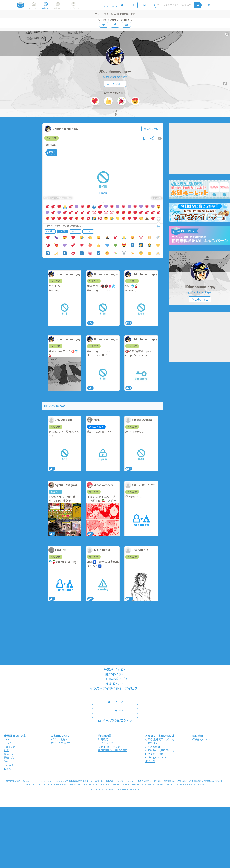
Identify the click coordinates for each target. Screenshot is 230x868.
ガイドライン (106, 743)
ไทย (6, 761)
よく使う (50, 231)
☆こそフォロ (115, 84)
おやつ (75, 231)
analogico (122, 789)
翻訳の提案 (19, 736)
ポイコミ (150, 761)
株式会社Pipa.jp (201, 739)
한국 (6, 750)
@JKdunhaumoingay (115, 77)
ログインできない (155, 754)
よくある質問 (153, 747)
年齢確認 (103, 193)
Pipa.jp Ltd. (135, 789)
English (8, 739)
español (8, 743)
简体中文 (9, 754)
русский (9, 765)
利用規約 (103, 739)
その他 (88, 231)
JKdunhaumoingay (115, 71)
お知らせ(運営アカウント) (160, 739)
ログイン (115, 702)
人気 (63, 231)
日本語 (8, 769)
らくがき (51, 138)
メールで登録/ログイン (115, 720)
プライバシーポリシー (110, 747)
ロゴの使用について (156, 758)
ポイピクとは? (59, 739)
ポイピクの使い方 (61, 743)
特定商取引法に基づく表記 (113, 750)
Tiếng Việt (10, 747)
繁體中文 (9, 758)
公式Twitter (152, 743)
